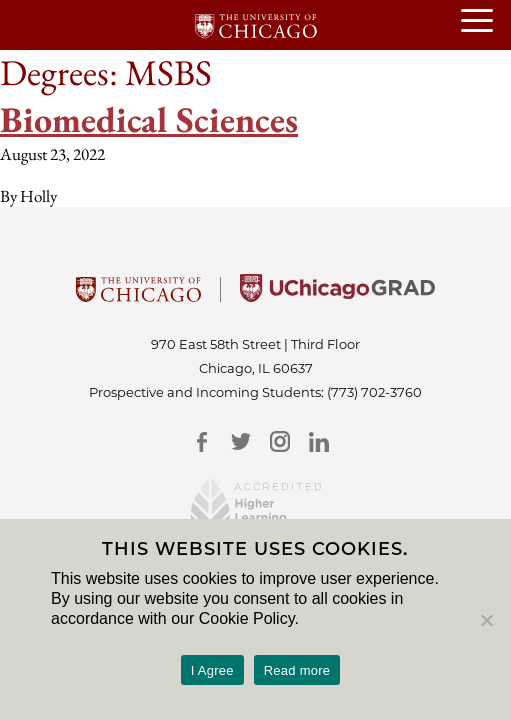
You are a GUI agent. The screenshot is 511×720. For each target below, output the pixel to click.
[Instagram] (280, 441)
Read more (297, 670)
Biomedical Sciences (149, 119)
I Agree (212, 670)
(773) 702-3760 (374, 392)
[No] (486, 620)
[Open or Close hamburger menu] (486, 22)
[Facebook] (202, 441)
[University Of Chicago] (138, 296)
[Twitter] (241, 441)
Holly (38, 196)
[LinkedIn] (319, 441)
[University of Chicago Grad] (337, 296)
